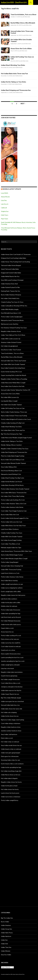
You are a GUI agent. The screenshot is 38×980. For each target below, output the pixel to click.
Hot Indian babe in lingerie (9, 778)
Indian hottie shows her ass (10, 716)
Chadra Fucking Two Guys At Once (12, 302)
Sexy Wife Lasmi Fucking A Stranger (12, 280)
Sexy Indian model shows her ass (11, 745)
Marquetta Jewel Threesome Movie (12, 320)
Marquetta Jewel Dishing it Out (11, 474)
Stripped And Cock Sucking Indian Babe (14, 258)
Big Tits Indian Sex (7, 918)
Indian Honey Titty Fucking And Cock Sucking (15, 262)
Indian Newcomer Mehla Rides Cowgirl (13, 383)
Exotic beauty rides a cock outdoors (12, 764)
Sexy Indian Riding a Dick (9, 467)
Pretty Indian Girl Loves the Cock (12, 522)
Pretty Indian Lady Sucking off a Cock (13, 500)
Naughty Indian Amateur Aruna (11, 331)
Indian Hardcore (6, 936)
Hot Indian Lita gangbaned (9, 346)
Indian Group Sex (6, 929)
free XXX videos (12, 974)
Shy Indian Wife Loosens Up (10, 397)
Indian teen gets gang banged (11, 753)
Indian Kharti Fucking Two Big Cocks (13, 478)
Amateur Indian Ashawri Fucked (11, 342)
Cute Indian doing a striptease (11, 723)
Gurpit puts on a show (8, 650)
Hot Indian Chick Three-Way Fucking (13, 496)
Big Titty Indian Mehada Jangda (11, 698)
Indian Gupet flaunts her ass (10, 694)
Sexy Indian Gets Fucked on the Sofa (13, 386)
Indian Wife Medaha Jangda (10, 309)
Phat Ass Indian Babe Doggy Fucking (13, 456)
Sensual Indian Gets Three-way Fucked (13, 361)
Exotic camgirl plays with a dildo (11, 591)
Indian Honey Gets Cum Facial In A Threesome (16, 254)
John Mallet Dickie (17, 67)
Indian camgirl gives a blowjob (10, 665)
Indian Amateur (6, 925)
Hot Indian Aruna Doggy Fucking (11, 540)
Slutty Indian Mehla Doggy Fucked (12, 555)
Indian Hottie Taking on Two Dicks (14, 82)
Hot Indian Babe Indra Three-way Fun (14, 73)
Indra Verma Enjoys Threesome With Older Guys (16, 551)
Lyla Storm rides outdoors (9, 599)
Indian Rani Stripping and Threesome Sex (16, 90)
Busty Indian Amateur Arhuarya (11, 295)
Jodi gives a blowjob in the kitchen (12, 687)
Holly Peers (5, 215)
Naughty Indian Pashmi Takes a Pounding (14, 379)
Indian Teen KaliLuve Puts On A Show (13, 335)
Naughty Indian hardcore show (11, 727)
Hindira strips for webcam (9, 606)
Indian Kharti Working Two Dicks (13, 65)
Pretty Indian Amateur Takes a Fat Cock (14, 504)
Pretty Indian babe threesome (11, 610)
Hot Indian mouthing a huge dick (11, 771)
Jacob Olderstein (25, 17)
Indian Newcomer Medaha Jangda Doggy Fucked (16, 438)
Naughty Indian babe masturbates (12, 672)
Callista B (4, 208)
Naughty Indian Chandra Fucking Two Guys (15, 449)
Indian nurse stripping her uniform (12, 588)
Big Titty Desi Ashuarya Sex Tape (12, 434)
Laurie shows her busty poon (10, 793)
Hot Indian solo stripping (9, 712)
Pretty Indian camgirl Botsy (10, 800)
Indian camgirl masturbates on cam (12, 584)
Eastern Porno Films (20, 974)
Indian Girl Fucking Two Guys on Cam (13, 408)
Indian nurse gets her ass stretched (12, 701)
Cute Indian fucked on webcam (11, 646)
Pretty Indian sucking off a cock (11, 635)
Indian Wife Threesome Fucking (11, 569)
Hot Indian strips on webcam (10, 742)
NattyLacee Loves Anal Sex (10, 324)
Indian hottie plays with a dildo (11, 602)
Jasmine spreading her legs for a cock (13, 661)
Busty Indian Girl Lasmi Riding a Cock (13, 460)
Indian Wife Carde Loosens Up (11, 339)
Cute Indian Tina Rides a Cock (11, 544)
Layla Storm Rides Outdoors (10, 529)
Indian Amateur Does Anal (9, 284)
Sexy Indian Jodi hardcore (9, 734)
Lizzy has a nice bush (7, 668)
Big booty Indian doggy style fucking (13, 720)
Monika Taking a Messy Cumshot (11, 445)
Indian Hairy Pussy (7, 933)
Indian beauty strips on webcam (11, 749)
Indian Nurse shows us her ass (11, 775)
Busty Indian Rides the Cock (10, 515)
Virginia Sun (5, 211)
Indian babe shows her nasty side (12, 709)
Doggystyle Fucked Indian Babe (11, 273)
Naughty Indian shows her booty (11, 782)
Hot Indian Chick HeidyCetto (10, 298)
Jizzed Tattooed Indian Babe (10, 269)
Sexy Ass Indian (6, 955)
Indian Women (6, 951)
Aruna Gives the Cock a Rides (21, 48)
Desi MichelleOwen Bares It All (11, 313)
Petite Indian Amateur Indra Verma (12, 507)
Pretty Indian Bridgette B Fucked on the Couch (16, 419)
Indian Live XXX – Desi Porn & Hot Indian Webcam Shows (15, 2)
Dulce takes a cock (7, 738)
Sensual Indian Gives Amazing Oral (12, 566)
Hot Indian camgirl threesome (10, 679)
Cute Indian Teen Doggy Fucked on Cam (14, 511)
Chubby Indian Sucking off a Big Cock (13, 423)
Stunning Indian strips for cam (10, 760)
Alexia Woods (5, 197)
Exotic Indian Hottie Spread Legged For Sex (15, 518)
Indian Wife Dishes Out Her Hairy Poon (13, 526)
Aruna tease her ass (7, 632)
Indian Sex (4, 940)
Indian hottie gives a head (9, 786)
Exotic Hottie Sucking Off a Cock (11, 372)
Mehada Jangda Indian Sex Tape (11, 548)
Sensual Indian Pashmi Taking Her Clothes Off (16, 390)
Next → (23, 104)
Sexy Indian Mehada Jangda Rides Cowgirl (14, 558)
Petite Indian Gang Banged (10, 562)
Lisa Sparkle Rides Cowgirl (9, 401)
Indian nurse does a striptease (11, 797)
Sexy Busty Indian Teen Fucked (11, 350)
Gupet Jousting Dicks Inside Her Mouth (14, 375)
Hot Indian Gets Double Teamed (11, 405)
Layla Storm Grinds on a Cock (10, 573)
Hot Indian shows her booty (10, 789)
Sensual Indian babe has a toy (10, 705)
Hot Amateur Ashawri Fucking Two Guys (14, 328)
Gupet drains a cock (7, 628)
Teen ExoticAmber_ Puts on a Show (23, 14)
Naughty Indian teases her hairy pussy (13, 595)
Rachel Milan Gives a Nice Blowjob (23, 23)
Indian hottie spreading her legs (11, 767)
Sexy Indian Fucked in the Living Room (13, 368)
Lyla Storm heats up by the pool (11, 617)
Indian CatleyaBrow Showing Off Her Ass (14, 306)
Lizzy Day (4, 200)
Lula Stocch (5, 204)
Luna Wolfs (5, 193)
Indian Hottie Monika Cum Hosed (12, 482)
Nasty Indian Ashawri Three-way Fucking (14, 416)
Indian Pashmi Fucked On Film (10, 287)
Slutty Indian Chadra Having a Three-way (14, 412)
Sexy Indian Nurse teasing (9, 580)
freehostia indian (5, 974)
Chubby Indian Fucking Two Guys (12, 533)
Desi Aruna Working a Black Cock (11, 471)
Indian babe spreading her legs (11, 613)
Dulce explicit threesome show (11, 654)
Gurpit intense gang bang (9, 676)
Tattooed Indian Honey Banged (11, 265)
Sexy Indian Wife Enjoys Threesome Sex (14, 493)
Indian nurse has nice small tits (11, 643)
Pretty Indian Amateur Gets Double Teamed (15, 489)
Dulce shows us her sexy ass (10, 639)
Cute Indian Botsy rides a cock (11, 683)
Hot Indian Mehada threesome (11, 621)
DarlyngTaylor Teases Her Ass (11, 291)
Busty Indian (5, 922)
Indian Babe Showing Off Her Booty (12, 485)
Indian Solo (5, 944)
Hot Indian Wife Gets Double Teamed (13, 364)
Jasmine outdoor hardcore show (11, 731)
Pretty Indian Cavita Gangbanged (12, 317)
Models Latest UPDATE (12, 189)
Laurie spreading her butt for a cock (12, 657)
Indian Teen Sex (6, 947)
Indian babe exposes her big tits (11, 690)
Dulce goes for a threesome (10, 756)
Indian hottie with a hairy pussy (11, 624)
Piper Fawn (5, 219)
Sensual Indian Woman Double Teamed (13, 463)
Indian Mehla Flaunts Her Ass (10, 276)
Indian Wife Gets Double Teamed (12, 537)
